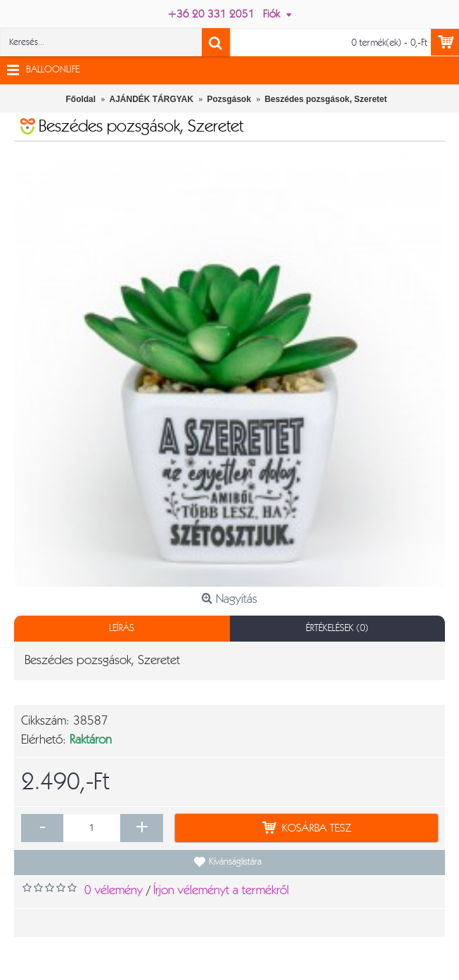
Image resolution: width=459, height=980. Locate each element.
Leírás (122, 628)
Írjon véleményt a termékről (221, 891)
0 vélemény (114, 891)
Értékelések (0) (337, 628)
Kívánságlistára (235, 862)
